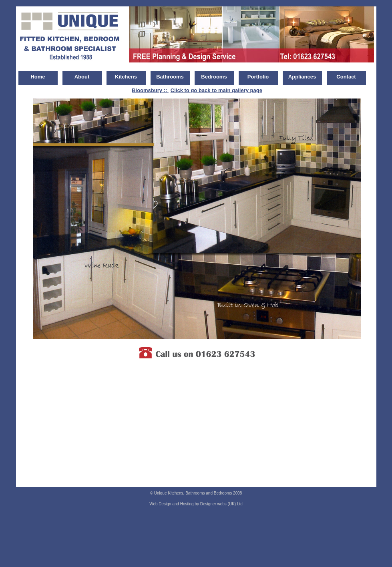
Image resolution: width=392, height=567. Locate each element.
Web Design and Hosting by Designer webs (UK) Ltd (196, 504)
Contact (346, 77)
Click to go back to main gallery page (216, 90)
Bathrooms (170, 77)
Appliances (302, 77)
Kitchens (126, 77)
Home (38, 77)
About (82, 77)
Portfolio (258, 77)
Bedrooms (214, 77)
